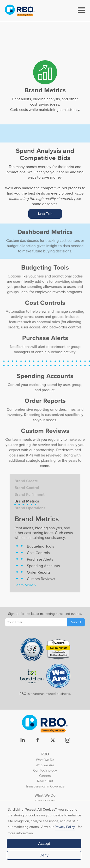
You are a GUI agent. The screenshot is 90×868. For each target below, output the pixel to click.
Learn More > (25, 585)
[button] (82, 10)
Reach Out (45, 782)
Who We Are (45, 766)
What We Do (45, 760)
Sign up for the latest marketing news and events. (45, 614)
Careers (45, 776)
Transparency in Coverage (45, 787)
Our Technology (45, 771)
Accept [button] (44, 844)
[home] (20, 10)
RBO (45, 754)
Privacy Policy (65, 827)
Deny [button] (44, 855)
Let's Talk (45, 214)
